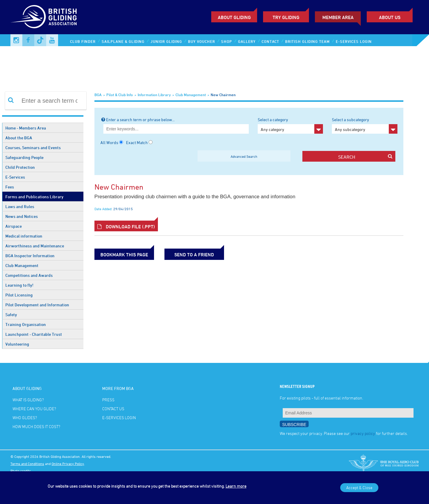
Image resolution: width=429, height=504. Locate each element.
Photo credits (21, 471)
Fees (10, 187)
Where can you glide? (34, 409)
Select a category (290, 125)
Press (108, 400)
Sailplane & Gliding (123, 41)
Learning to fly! (19, 285)
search (365, 157)
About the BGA (19, 138)
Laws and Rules (20, 206)
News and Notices (22, 216)
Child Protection (20, 167)
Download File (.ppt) (126, 227)
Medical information (24, 236)
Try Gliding (286, 17)
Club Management (22, 265)
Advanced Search (244, 156)
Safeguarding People (24, 157)
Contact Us (113, 409)
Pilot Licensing (19, 295)
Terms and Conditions (27, 464)
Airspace (14, 226)
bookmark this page (124, 255)
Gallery (247, 41)
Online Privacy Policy (68, 464)
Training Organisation (26, 324)
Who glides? (25, 418)
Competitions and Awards (29, 275)
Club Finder (83, 41)
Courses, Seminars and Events (33, 148)
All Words (109, 142)
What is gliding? (28, 400)
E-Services (15, 177)
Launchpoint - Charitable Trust (34, 334)
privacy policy (363, 433)
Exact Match (137, 142)
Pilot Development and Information (37, 305)
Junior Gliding (166, 41)
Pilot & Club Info (120, 95)
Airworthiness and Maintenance (35, 246)
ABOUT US (390, 17)
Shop (227, 41)
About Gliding (234, 17)
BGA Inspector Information (30, 256)
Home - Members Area (26, 128)
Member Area (338, 17)
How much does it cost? (36, 426)
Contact (270, 41)
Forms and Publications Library (34, 197)
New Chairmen (223, 95)
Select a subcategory (365, 125)
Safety (11, 315)
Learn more (236, 486)
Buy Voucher (202, 41)
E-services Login (354, 41)
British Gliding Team (307, 41)
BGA (98, 95)
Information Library (154, 95)
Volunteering (17, 344)
